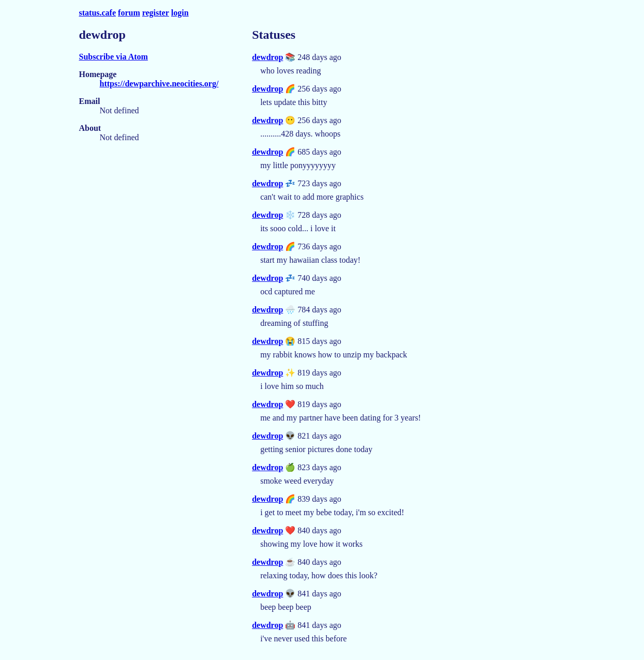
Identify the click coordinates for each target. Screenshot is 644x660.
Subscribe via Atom (114, 57)
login (180, 13)
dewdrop (267, 57)
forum (129, 13)
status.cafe (98, 13)
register (156, 13)
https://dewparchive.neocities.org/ (159, 84)
